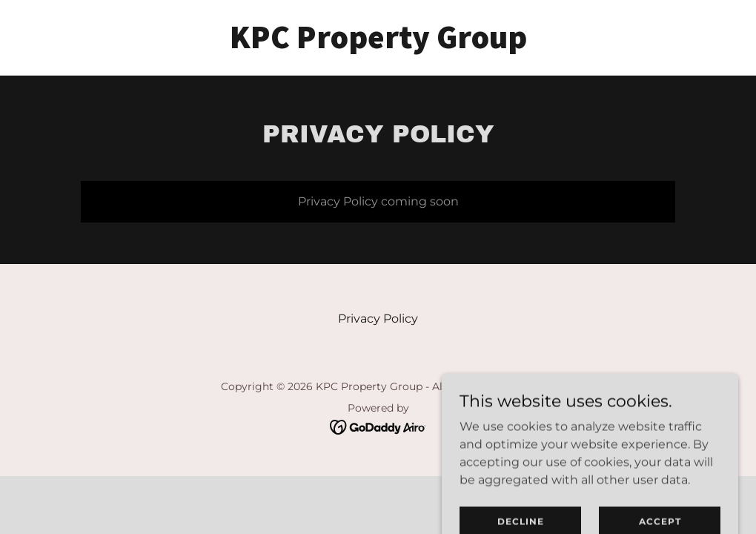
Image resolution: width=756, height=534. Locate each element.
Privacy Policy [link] (378, 319)
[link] (378, 44)
